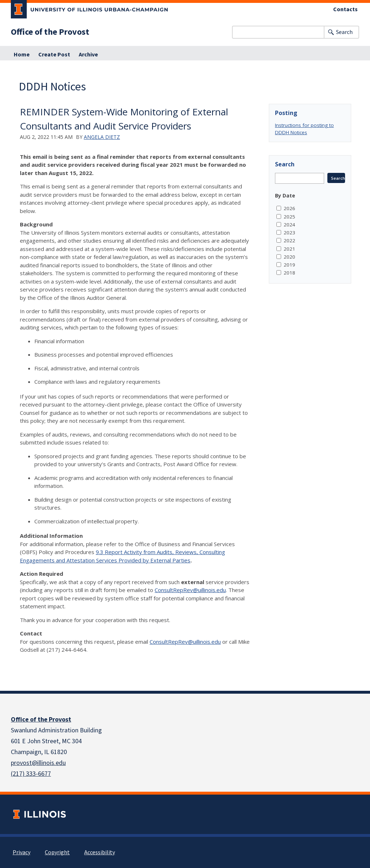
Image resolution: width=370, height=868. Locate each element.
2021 (289, 249)
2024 (289, 225)
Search (344, 32)
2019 (289, 265)
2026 (289, 208)
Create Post (54, 55)
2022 (289, 241)
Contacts (345, 9)
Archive (88, 55)
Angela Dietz (102, 137)
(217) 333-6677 (31, 774)
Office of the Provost (50, 32)
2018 (289, 273)
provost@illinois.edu (38, 763)
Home (22, 55)
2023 (289, 233)
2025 (289, 217)
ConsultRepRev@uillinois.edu (190, 590)
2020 (289, 257)
